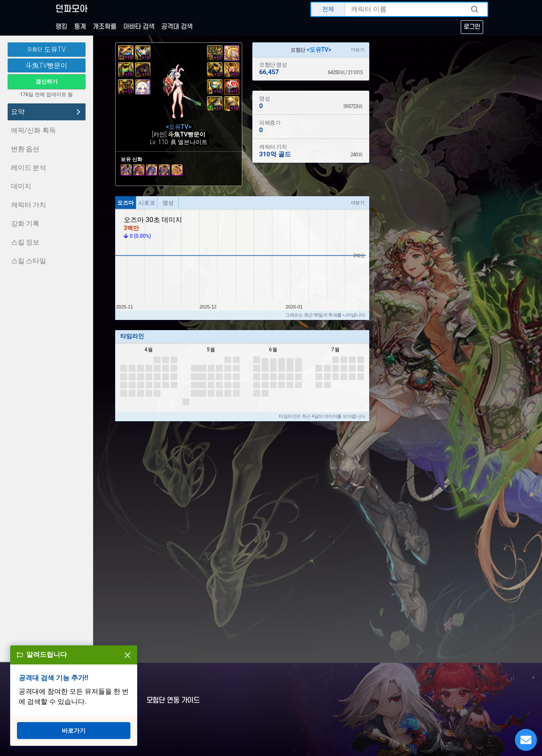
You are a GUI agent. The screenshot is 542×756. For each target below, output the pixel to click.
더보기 (358, 50)
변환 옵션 (25, 149)
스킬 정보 (25, 242)
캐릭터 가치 (29, 205)
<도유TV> (319, 50)
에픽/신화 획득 (34, 130)
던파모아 (72, 9)
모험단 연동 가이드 (173, 700)
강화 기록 (25, 224)
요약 (47, 112)
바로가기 (74, 731)
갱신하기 (47, 82)
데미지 (21, 186)
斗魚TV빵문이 (47, 66)
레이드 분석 (29, 168)
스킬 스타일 (29, 261)
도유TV (47, 50)
